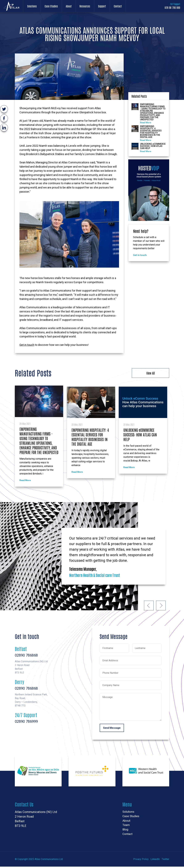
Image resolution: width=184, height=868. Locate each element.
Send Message (112, 728)
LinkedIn (155, 861)
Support (102, 6)
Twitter (165, 861)
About (69, 6)
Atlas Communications (12, 6)
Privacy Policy (141, 861)
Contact (118, 6)
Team (126, 826)
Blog (126, 831)
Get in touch (27, 345)
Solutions (32, 6)
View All (151, 373)
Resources (85, 6)
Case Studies (51, 6)
